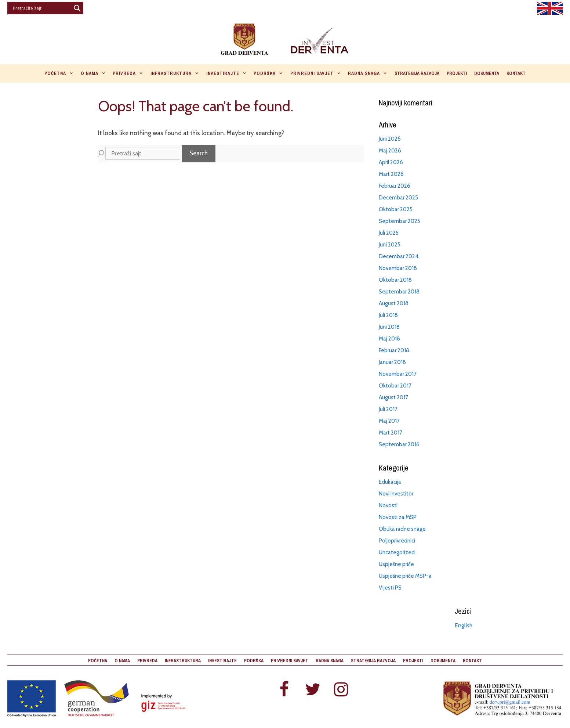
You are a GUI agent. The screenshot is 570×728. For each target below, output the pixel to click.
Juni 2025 (390, 245)
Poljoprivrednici (397, 541)
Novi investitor (396, 494)
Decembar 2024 (399, 256)
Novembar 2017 (398, 374)
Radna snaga (369, 73)
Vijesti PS (390, 588)
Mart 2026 (391, 174)
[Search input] (41, 8)
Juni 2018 (389, 327)
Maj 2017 (389, 421)
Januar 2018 (392, 362)
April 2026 (391, 162)
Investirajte (228, 73)
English (464, 625)
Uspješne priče (396, 564)
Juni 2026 (390, 139)
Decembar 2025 (398, 198)
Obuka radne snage (402, 529)
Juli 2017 (388, 409)
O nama (95, 73)
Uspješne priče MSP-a (405, 576)
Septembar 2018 (399, 292)
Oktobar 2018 (395, 280)
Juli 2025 (389, 233)
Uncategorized (397, 552)
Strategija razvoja (417, 73)
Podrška (270, 73)
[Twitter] (313, 690)
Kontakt (516, 73)
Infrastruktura (177, 73)
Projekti (457, 73)
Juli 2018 (388, 315)
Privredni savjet (317, 73)
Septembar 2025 (400, 221)
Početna (61, 73)
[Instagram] (341, 690)
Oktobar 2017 (395, 386)
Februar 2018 (394, 350)
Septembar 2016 (399, 444)
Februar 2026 (395, 186)
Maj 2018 (389, 339)
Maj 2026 (390, 151)
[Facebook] (284, 690)
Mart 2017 (391, 433)
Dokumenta (487, 73)
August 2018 (394, 303)
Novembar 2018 (398, 268)
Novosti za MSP (398, 517)
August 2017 (393, 397)
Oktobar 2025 (396, 209)
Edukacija (390, 482)
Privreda (130, 73)
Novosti (388, 505)
